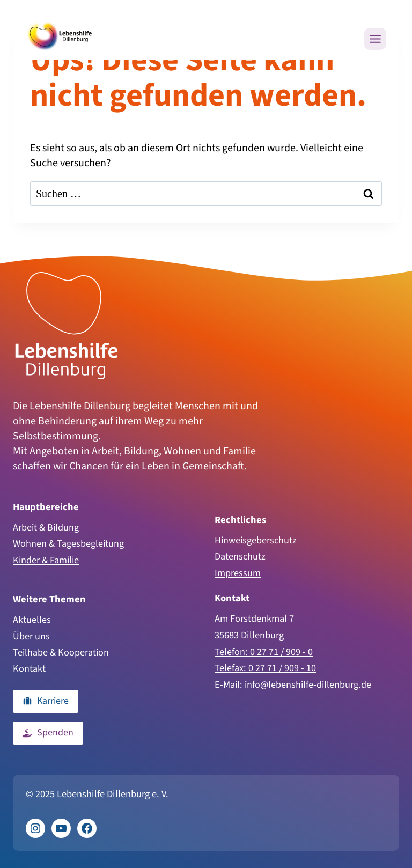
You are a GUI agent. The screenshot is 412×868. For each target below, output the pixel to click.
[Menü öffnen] (375, 39)
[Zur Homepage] (67, 324)
